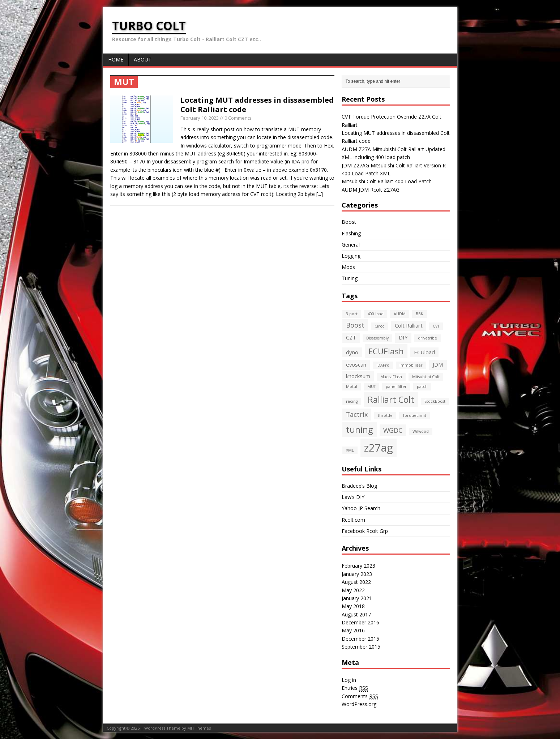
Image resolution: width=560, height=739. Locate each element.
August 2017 (356, 614)
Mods (348, 267)
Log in (349, 680)
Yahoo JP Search (361, 508)
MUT (371, 386)
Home (116, 59)
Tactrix (357, 414)
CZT (351, 337)
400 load (376, 314)
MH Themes (199, 728)
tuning (360, 430)
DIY (403, 337)
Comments (360, 696)
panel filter (396, 386)
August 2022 (356, 582)
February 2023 (358, 566)
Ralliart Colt (391, 400)
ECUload (424, 352)
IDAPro (383, 365)
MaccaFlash (391, 377)
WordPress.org (359, 704)
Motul (352, 386)
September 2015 (361, 647)
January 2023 (357, 574)
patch (422, 386)
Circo (380, 326)
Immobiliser (411, 365)
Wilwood (421, 431)
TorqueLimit (414, 415)
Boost (349, 222)
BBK (420, 314)
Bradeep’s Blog (359, 486)
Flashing (351, 233)
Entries (355, 688)
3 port (352, 314)
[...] (320, 194)
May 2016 (353, 630)
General (351, 245)
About (143, 59)
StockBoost (435, 401)
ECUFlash (386, 351)
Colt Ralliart (409, 325)
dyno (352, 352)
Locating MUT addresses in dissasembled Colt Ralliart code (257, 105)
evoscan (356, 364)
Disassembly (377, 338)
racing (352, 401)
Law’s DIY (353, 497)
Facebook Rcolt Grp (365, 531)
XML (350, 450)
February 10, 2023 (200, 118)
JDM (438, 364)
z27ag (379, 448)
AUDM (400, 314)
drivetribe (428, 338)
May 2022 (353, 590)
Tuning (350, 278)
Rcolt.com (353, 520)
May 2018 (353, 606)
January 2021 (357, 598)
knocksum (358, 376)
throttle (385, 415)
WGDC (393, 430)
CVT (436, 326)
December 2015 (360, 639)
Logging (351, 256)
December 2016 (360, 622)
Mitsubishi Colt (426, 377)
